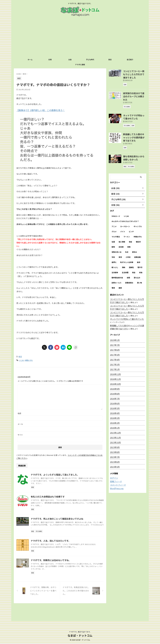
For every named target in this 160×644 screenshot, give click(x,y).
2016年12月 (115, 360)
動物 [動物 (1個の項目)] (113, 234)
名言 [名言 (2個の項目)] (127, 239)
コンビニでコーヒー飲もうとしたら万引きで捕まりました (134, 72)
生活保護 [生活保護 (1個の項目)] (125, 259)
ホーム (30, 60)
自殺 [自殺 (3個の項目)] (128, 264)
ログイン (113, 464)
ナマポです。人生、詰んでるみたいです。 (62, 554)
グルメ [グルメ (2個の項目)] (114, 218)
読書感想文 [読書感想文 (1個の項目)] (129, 269)
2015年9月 (114, 433)
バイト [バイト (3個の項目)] (123, 218)
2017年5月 (114, 340)
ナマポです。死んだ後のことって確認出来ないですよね (68, 532)
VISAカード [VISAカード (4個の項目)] (116, 203)
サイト (20, 434)
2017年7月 (114, 331)
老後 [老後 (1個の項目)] (141, 259)
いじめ (21, 359)
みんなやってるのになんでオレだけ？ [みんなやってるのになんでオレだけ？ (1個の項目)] (125, 208)
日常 (50, 60)
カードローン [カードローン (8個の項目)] (125, 213)
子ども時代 (90, 60)
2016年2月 (114, 409)
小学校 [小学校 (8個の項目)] (128, 244)
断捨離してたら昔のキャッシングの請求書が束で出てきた (134, 127)
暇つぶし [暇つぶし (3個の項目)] (115, 254)
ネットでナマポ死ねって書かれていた (125, 305)
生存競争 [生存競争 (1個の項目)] (115, 259)
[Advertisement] (80, 38)
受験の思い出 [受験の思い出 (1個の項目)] (116, 239)
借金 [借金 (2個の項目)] (130, 229)
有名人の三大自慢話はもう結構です (59, 504)
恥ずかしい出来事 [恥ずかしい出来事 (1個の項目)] (127, 249)
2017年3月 (114, 350)
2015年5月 (114, 452)
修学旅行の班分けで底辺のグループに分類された (134, 90)
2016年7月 (114, 384)
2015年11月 (115, 423)
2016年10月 (115, 370)
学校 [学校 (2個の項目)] (113, 244)
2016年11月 (115, 365)
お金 (70, 60)
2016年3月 (114, 404)
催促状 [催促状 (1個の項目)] (138, 229)
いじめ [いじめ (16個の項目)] (126, 203)
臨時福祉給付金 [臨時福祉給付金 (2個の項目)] (117, 264)
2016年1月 (114, 413)
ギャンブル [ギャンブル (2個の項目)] (138, 213)
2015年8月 (114, 438)
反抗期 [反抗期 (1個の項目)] (121, 234)
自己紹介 (130, 60)
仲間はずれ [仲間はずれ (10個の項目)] (138, 223)
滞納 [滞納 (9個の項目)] (123, 254)
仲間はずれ (29, 359)
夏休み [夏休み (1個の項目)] (135, 239)
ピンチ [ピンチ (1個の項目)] (131, 218)
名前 (19, 412)
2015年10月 (115, 428)
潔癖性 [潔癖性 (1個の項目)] (131, 254)
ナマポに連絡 (80, 65)
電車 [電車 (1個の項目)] (113, 275)
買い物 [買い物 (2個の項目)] (139, 269)
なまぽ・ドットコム (80, 636)
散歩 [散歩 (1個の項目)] (139, 249)
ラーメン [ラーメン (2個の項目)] (127, 223)
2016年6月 (114, 389)
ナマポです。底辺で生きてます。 (80, 632)
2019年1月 (114, 326)
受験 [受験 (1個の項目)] (129, 234)
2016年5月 (114, 394)
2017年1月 (114, 355)
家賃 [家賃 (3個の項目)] (120, 244)
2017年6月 (114, 335)
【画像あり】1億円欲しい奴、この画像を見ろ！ (37, 110)
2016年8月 (114, 379)
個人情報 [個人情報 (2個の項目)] (122, 229)
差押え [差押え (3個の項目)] (114, 249)
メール (20, 423)
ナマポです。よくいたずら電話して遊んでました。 (66, 474)
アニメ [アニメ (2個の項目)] (114, 213)
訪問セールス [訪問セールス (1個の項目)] (116, 269)
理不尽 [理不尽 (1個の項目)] (140, 254)
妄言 (110, 60)
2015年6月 (114, 448)
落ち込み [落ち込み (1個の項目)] (137, 264)
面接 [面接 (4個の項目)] (120, 275)
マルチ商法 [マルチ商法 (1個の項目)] (116, 223)
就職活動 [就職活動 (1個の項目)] (137, 244)
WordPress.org (116, 474)
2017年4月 (114, 345)
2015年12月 (115, 418)
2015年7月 (114, 443)
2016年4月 (114, 399)
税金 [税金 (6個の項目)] (134, 259)
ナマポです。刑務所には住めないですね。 (62, 582)
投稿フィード (115, 467)
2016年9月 (114, 374)
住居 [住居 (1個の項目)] (113, 229)
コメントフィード (117, 470)
